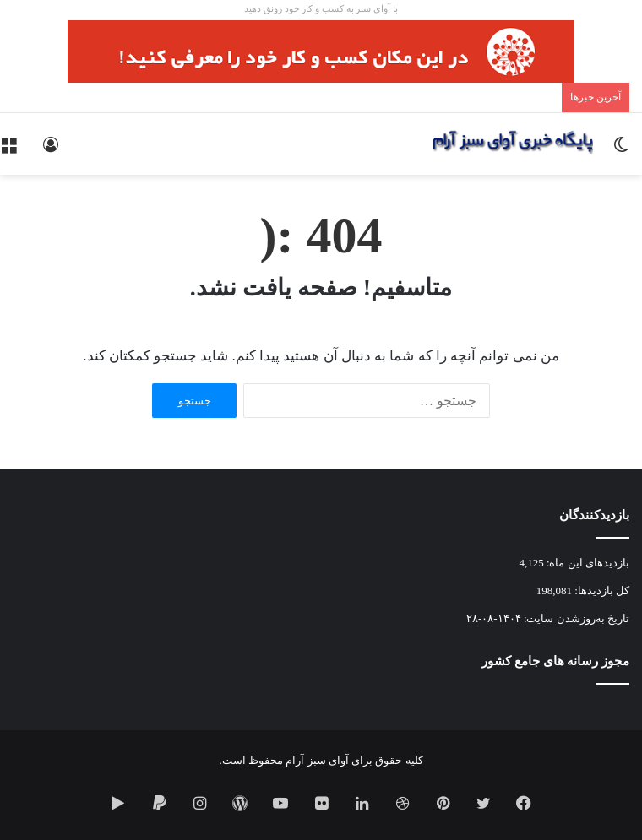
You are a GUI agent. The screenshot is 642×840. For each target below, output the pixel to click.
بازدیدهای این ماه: (587, 563)
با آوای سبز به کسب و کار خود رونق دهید (321, 8)
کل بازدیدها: (601, 591)
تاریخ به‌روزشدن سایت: (575, 618)
